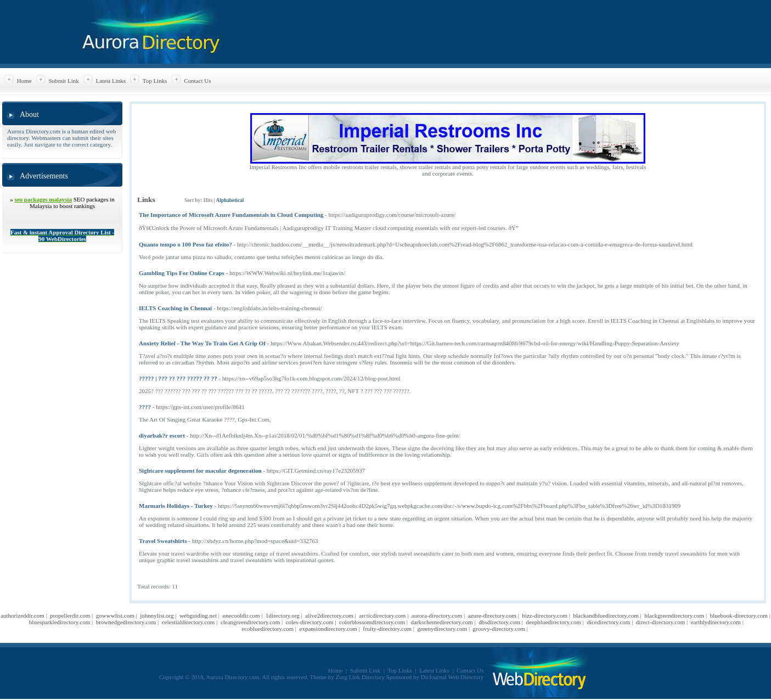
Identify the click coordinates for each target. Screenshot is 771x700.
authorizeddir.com (22, 615)
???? (145, 407)
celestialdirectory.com (188, 622)
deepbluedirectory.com (554, 622)
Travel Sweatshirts (163, 541)
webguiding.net (198, 615)
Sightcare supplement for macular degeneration (200, 471)
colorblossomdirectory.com (372, 622)
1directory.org (283, 615)
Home (24, 81)
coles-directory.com (310, 622)
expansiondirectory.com (328, 629)
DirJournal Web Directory (452, 677)
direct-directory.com (660, 622)
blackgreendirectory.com (674, 615)
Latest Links (111, 81)
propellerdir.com (70, 615)
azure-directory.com (492, 615)
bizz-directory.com (545, 615)
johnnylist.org (157, 615)
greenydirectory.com (443, 629)
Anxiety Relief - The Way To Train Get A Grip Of (202, 343)
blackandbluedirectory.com (606, 615)
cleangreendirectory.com (250, 622)
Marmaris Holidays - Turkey (176, 506)
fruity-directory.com (387, 629)
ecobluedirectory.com (268, 629)
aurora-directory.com (437, 615)
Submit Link (63, 81)
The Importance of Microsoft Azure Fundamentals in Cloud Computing (231, 215)
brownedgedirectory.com (126, 622)
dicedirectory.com (608, 622)
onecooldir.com (241, 615)
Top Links (155, 81)
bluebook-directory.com (739, 615)
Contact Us (197, 81)
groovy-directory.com (499, 629)
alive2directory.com (329, 615)
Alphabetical (230, 200)
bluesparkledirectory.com (60, 622)
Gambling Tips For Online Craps (182, 273)
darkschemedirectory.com (441, 622)
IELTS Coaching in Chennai (175, 308)
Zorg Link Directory (361, 677)
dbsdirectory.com (499, 622)
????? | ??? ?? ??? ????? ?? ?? (178, 378)
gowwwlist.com (115, 615)
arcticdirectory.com (382, 615)
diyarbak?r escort (162, 435)
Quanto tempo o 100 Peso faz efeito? (185, 244)
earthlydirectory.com (716, 622)
